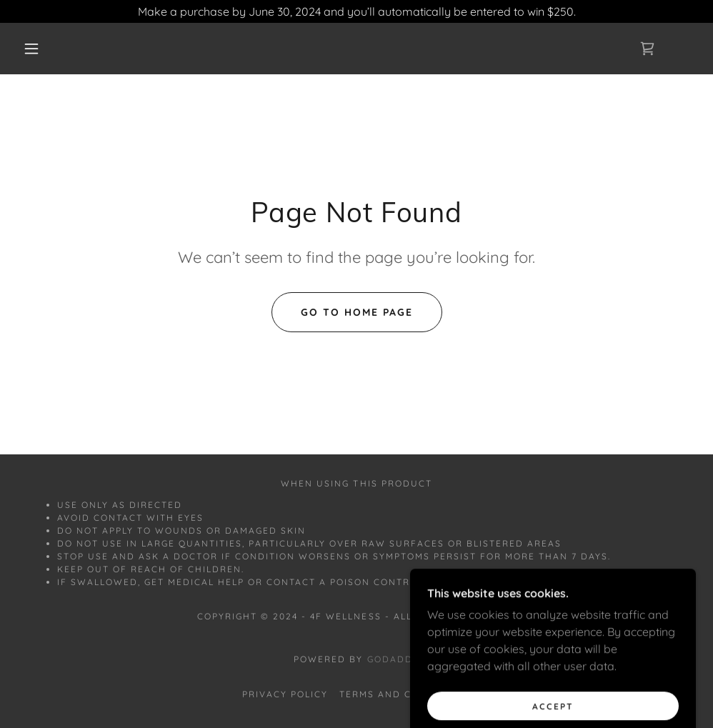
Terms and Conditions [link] (405, 694)
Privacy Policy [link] (285, 694)
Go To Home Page (357, 312)
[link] (647, 49)
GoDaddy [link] (393, 659)
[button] (34, 49)
